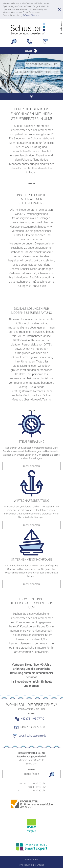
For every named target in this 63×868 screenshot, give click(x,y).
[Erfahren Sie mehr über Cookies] (31, 15)
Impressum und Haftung (32, 865)
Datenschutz (32, 859)
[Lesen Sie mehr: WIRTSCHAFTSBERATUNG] (32, 525)
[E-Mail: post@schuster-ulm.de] (47, 43)
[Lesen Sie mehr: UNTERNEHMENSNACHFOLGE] (32, 584)
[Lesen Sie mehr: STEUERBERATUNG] (32, 466)
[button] (32, 51)
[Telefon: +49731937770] (32, 43)
